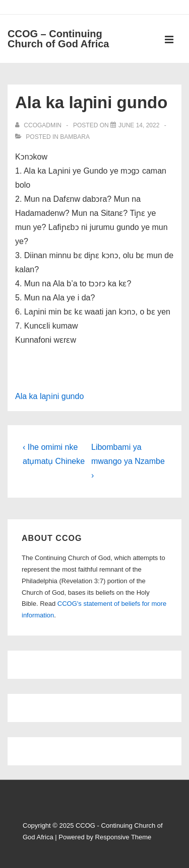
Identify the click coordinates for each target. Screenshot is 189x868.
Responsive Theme (123, 837)
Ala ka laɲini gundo (49, 396)
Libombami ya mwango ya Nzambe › (128, 461)
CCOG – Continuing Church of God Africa (58, 39)
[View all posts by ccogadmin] (39, 125)
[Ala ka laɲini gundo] (139, 125)
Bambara (75, 137)
